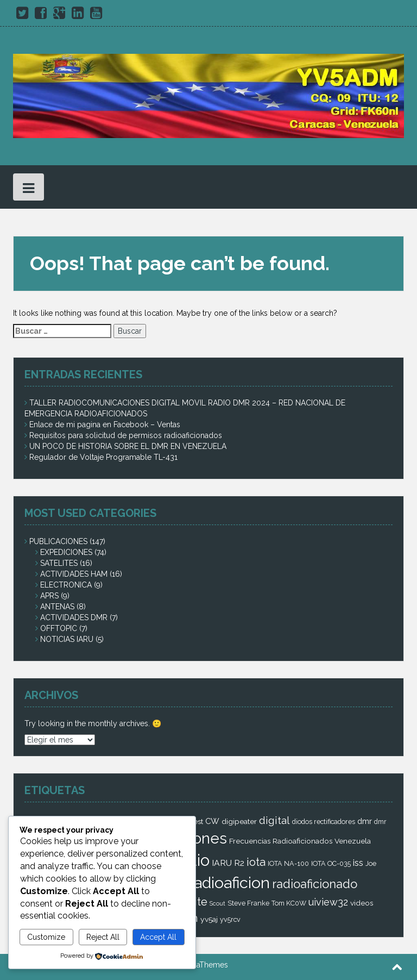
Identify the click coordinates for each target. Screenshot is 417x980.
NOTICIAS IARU (67, 639)
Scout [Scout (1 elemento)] (217, 903)
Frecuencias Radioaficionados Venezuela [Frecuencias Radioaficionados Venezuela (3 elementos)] (300, 841)
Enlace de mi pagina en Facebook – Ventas (105, 425)
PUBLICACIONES (58, 541)
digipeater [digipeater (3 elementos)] (239, 821)
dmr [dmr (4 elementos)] (365, 821)
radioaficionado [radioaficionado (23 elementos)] (315, 884)
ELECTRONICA (66, 585)
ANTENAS (57, 607)
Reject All (103, 937)
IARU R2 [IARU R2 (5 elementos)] (228, 863)
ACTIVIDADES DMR (74, 617)
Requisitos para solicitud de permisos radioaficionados (126, 435)
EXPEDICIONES (66, 552)
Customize (46, 937)
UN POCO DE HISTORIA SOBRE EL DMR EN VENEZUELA (128, 446)
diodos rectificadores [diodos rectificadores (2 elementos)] (324, 822)
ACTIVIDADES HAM (74, 574)
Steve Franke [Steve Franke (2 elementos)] (248, 903)
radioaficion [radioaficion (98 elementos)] (229, 883)
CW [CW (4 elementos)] (212, 821)
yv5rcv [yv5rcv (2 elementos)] (230, 919)
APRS (49, 596)
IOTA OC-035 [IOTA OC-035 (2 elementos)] (331, 863)
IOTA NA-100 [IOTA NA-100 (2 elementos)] (288, 863)
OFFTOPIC (59, 628)
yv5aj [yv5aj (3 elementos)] (209, 919)
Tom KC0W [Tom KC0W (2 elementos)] (289, 903)
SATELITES (59, 563)
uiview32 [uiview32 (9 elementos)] (328, 902)
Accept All (158, 937)
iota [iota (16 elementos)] (256, 862)
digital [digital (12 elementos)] (274, 820)
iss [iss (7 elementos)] (358, 863)
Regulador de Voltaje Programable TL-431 (103, 457)
